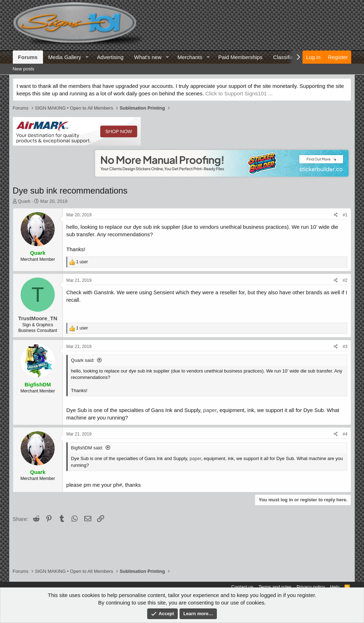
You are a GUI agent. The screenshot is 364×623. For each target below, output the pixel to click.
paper (210, 410)
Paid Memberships (240, 57)
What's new (148, 57)
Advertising (110, 57)
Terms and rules (275, 587)
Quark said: (83, 360)
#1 (345, 215)
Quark (24, 201)
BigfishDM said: (87, 448)
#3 (345, 347)
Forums (28, 57)
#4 (345, 434)
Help (335, 587)
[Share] (336, 215)
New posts (24, 69)
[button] (87, 57)
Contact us (242, 587)
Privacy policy (311, 587)
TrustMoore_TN (38, 318)
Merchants (190, 57)
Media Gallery (65, 57)
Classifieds (286, 57)
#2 (345, 280)
